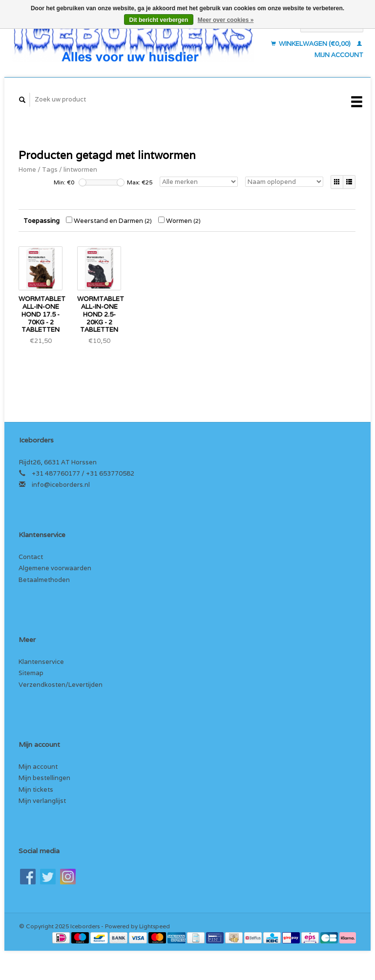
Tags (50, 170)
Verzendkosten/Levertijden (61, 685)
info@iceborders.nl (61, 485)
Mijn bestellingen (44, 778)
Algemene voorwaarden (55, 568)
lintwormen (80, 170)
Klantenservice (41, 662)
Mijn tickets (36, 790)
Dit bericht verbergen (159, 20)
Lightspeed (155, 926)
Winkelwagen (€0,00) (312, 44)
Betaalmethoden (44, 580)
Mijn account (38, 767)
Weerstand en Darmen (109, 221)
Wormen (179, 221)
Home (27, 170)
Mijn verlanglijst (42, 801)
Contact (31, 557)
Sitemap (31, 673)
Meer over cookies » (226, 20)
